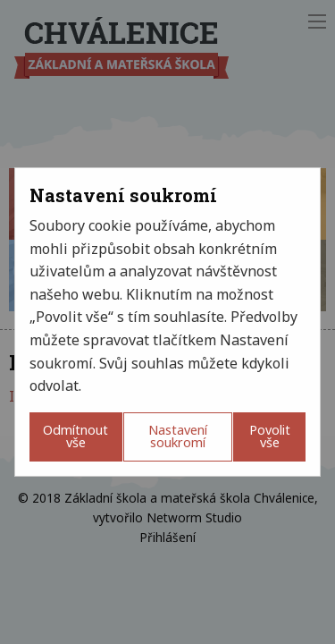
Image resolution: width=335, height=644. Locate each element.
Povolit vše (270, 436)
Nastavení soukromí (178, 436)
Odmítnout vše (75, 436)
